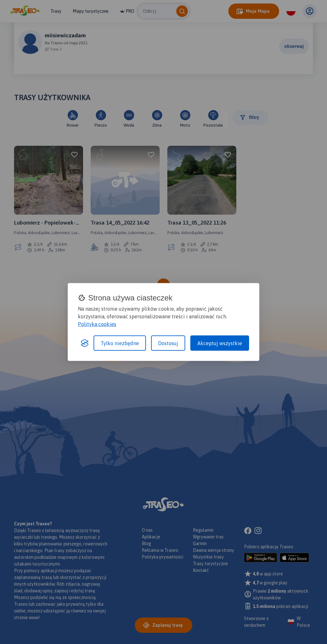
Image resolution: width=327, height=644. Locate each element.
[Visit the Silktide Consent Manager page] (85, 343)
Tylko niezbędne (120, 343)
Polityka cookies (97, 324)
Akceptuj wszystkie (220, 343)
